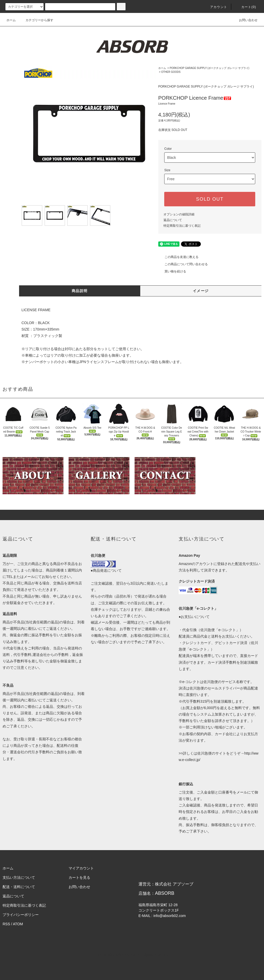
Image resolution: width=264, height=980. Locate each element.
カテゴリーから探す (36, 20)
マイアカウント (81, 868)
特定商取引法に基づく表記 (182, 226)
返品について (173, 220)
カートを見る (79, 877)
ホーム (11, 20)
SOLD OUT (210, 199)
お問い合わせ (245, 20)
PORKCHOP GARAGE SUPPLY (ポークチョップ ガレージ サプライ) (209, 68)
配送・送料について (19, 887)
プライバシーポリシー (21, 915)
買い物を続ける (172, 271)
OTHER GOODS (171, 72)
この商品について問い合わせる (183, 264)
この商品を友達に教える (178, 257)
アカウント (216, 7)
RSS (6, 924)
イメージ (201, 291)
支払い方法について (19, 877)
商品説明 (80, 291)
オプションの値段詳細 (179, 214)
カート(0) (246, 7)
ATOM (18, 924)
